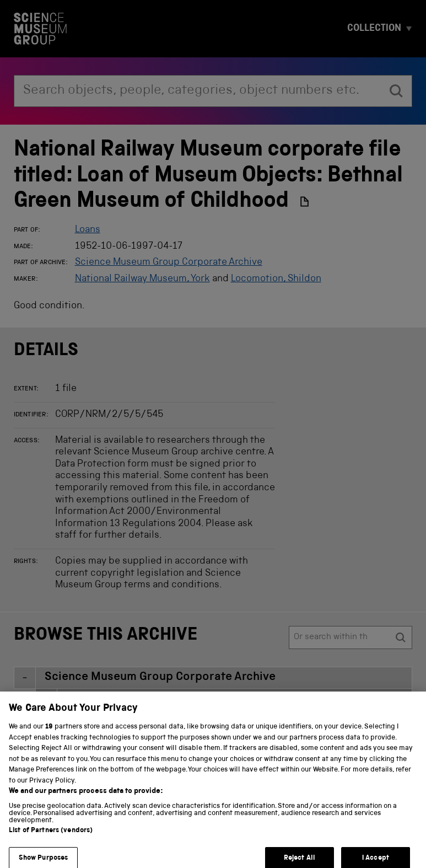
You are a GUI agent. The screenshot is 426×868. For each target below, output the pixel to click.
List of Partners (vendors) (51, 836)
